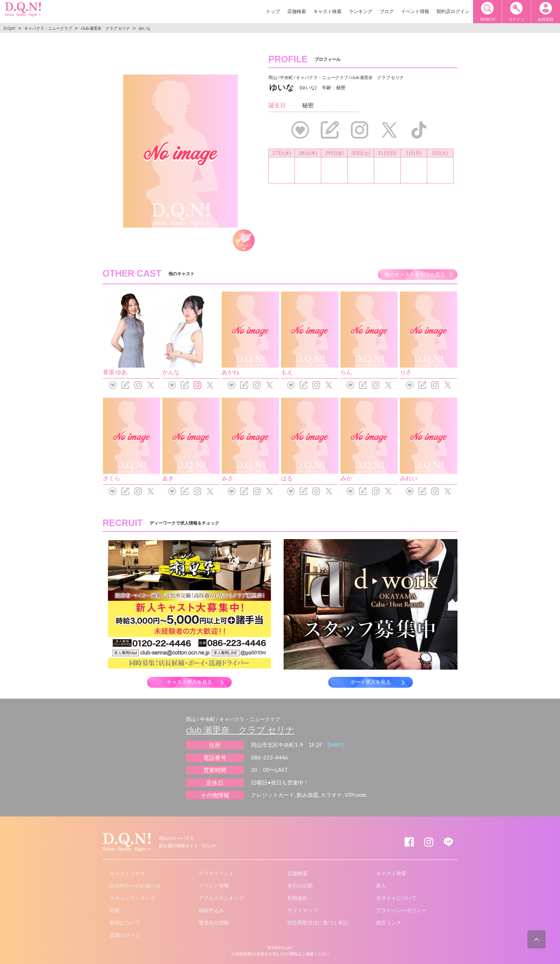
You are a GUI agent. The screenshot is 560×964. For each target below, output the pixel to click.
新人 (381, 886)
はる (287, 478)
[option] (180, 151)
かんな (171, 372)
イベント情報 (415, 11)
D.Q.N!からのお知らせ (135, 886)
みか (346, 478)
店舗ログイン (125, 935)
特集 (115, 910)
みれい (409, 478)
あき (168, 478)
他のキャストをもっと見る (415, 274)
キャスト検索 (327, 11)
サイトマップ (302, 910)
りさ (406, 372)
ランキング (361, 11)
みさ (227, 478)
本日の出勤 (300, 886)
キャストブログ (128, 873)
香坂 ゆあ (115, 372)
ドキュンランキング (133, 898)
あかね (230, 372)
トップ (273, 11)
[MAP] (336, 745)
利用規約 (297, 898)
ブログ (387, 11)
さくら (112, 478)
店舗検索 (297, 11)
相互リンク (389, 922)
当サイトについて (396, 898)
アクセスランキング (221, 898)
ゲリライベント (216, 873)
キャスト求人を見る (189, 682)
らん (346, 372)
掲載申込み (211, 910)
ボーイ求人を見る (371, 682)
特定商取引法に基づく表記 (318, 922)
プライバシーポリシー (401, 910)
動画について (125, 922)
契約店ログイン (453, 11)
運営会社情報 (214, 922)
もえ (287, 372)
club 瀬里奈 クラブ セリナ (240, 730)
